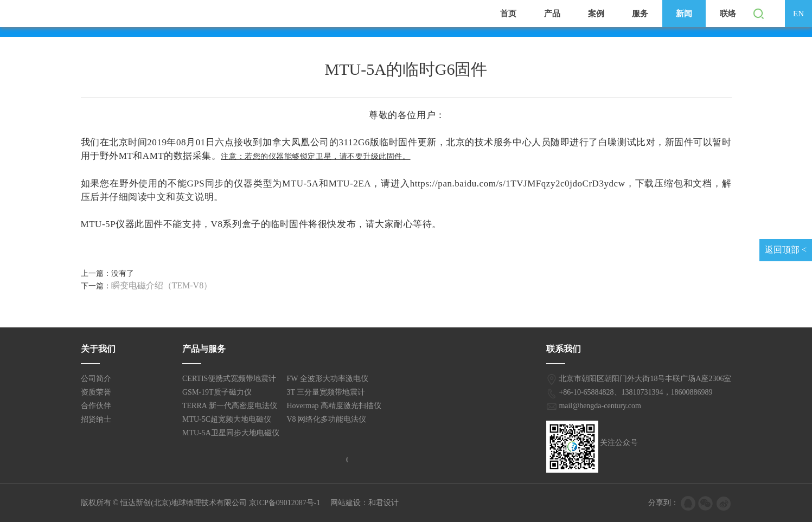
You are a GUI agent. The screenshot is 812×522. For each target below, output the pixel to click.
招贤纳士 (96, 419)
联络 (728, 14)
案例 (596, 14)
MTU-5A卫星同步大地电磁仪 (231, 433)
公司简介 (96, 379)
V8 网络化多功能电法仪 (327, 419)
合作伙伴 (96, 406)
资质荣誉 (96, 392)
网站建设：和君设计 (365, 503)
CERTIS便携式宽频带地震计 (229, 379)
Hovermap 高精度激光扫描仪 (334, 406)
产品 (552, 14)
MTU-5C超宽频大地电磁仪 (227, 419)
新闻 (684, 14)
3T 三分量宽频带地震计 (326, 392)
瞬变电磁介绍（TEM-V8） (162, 285)
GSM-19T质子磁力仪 (217, 392)
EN (798, 14)
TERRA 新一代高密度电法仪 (230, 406)
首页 (508, 14)
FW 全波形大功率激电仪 (328, 379)
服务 (640, 14)
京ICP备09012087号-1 (284, 503)
